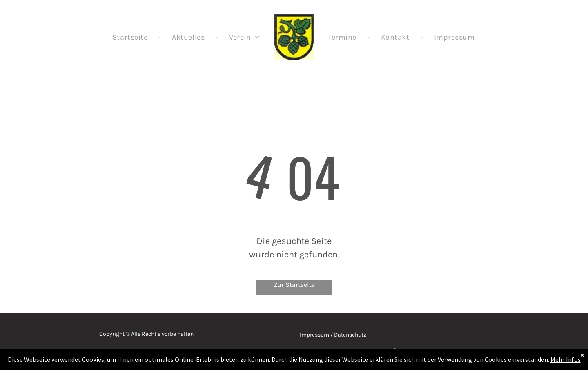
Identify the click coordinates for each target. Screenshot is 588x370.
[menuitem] (131, 37)
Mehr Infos (566, 359)
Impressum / (316, 335)
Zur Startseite (294, 285)
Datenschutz (350, 335)
